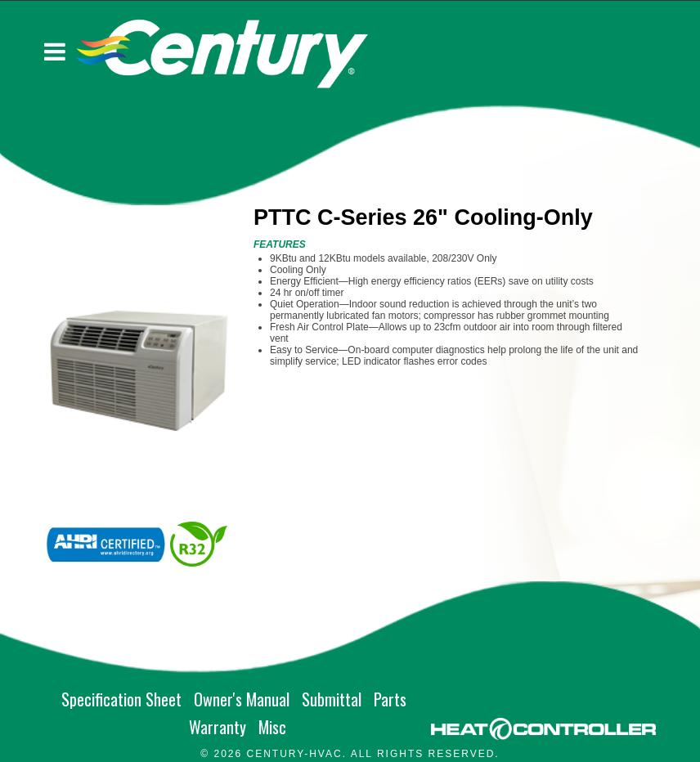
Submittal (332, 699)
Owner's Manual (242, 699)
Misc (272, 727)
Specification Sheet (121, 699)
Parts (390, 699)
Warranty (218, 727)
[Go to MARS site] (543, 729)
